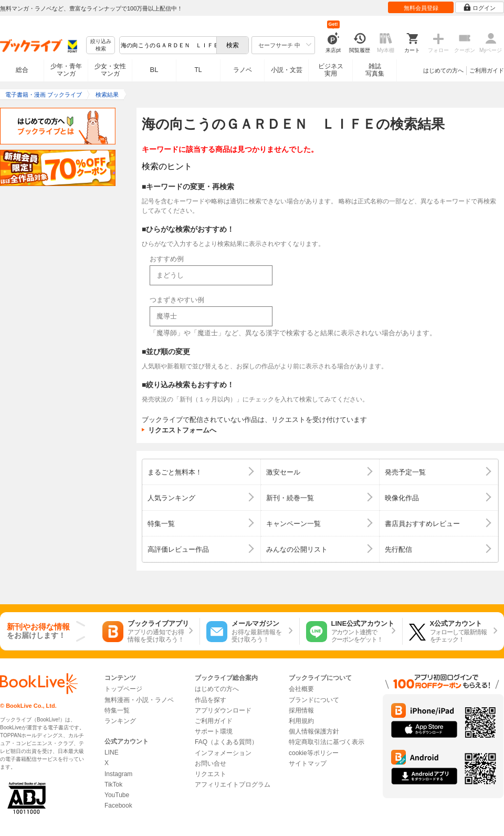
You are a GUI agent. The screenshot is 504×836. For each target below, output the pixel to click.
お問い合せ (211, 763)
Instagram (118, 774)
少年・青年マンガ (66, 70)
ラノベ (243, 70)
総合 (22, 70)
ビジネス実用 (331, 70)
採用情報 (301, 710)
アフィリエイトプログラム (233, 785)
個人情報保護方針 (314, 731)
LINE (112, 752)
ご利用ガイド (487, 70)
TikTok (113, 785)
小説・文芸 (287, 70)
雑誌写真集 (375, 70)
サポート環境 (214, 731)
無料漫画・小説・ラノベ (139, 700)
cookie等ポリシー (314, 753)
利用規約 (301, 721)
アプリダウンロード (223, 710)
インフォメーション (223, 753)
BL (154, 70)
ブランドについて (314, 700)
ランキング (120, 721)
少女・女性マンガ (110, 70)
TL (198, 70)
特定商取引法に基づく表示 (327, 742)
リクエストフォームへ (182, 430)
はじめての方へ (443, 70)
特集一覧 (117, 710)
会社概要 (301, 689)
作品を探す (211, 700)
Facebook (118, 806)
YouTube (117, 795)
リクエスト (211, 774)
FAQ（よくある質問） (226, 742)
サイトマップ (308, 763)
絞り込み (101, 45)
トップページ (123, 689)
